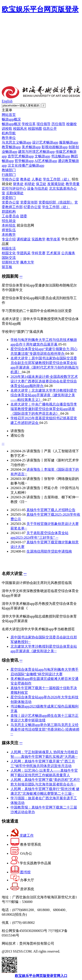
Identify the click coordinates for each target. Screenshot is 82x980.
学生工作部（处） (57, 179)
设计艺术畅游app (45, 142)
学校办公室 (10, 179)
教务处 (25, 179)
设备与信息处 (38, 188)
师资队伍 (9, 230)
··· (21, 276)
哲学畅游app (24, 161)
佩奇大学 (27, 262)
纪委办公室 (32, 207)
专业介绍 (9, 239)
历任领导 (58, 124)
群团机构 (9, 212)
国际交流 (9, 258)
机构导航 (9, 133)
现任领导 (44, 124)
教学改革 (53, 239)
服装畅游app (69, 142)
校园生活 (9, 248)
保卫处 (41, 184)
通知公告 (17, 435)
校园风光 (20, 129)
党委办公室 (10, 202)
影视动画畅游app (55, 147)
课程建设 (24, 239)
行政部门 (9, 175)
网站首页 (9, 115)
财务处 (18, 184)
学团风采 (24, 253)
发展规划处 (56, 184)
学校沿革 (29, 124)
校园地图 (35, 129)
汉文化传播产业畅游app (26, 165)
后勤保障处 (15, 193)
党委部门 (9, 198)
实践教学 (38, 239)
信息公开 (50, 129)
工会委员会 (10, 216)
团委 (24, 216)
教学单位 (9, 138)
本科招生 (9, 225)
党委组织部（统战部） (56, 202)
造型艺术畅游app (21, 156)
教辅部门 (9, 170)
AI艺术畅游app (46, 161)
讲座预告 (17, 431)
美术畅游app (31, 147)
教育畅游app (11, 147)
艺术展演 (53, 253)
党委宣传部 (29, 202)
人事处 (37, 179)
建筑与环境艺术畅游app (36, 152)
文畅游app (42, 156)
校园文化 (9, 253)
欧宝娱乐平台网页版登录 (40, 9)
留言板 (7, 267)
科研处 (30, 184)
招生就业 (9, 221)
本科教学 (9, 235)
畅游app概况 (11, 119)
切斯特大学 (10, 262)
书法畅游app (60, 156)
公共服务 (68, 253)
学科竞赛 (38, 253)
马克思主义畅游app (17, 142)
